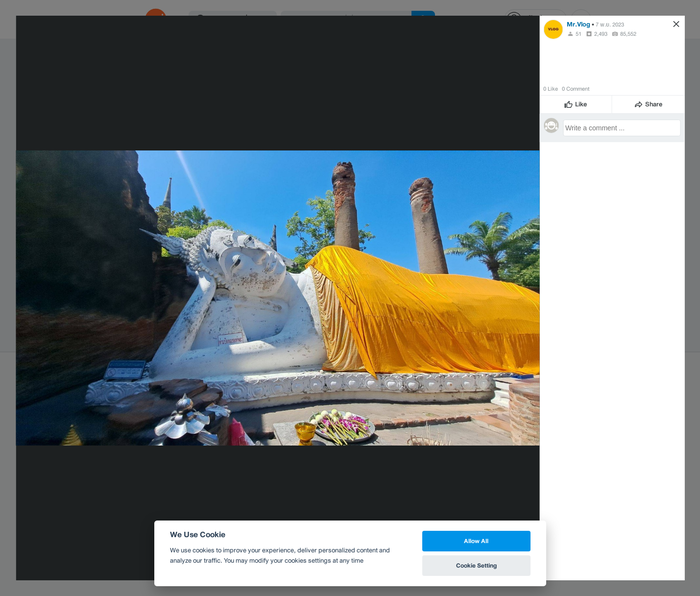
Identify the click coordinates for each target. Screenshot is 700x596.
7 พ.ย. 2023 (610, 25)
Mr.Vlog (579, 24)
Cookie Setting (476, 565)
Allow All (476, 541)
